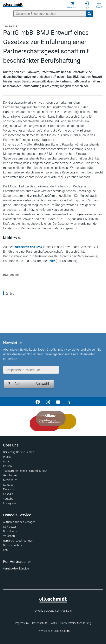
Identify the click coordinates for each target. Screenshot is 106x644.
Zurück (10, 293)
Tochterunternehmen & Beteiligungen (25, 471)
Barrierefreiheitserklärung (76, 623)
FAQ (6, 550)
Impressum (22, 623)
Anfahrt (8, 461)
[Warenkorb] (72, 5)
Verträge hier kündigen (17, 569)
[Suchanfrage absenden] (89, 14)
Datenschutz (40, 623)
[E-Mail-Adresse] (31, 370)
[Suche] (50, 14)
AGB (54, 623)
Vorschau (9, 536)
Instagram (9, 503)
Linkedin (8, 494)
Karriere (8, 466)
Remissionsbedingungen (18, 541)
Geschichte (10, 475)
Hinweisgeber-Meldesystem (53, 631)
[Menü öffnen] (99, 4)
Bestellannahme (13, 545)
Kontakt (8, 485)
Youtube (8, 499)
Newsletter (10, 527)
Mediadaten (10, 480)
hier (52, 261)
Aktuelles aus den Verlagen (19, 522)
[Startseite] (53, 602)
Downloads (10, 531)
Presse (7, 457)
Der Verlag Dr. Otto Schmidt (19, 452)
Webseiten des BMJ (28, 247)
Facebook (9, 489)
